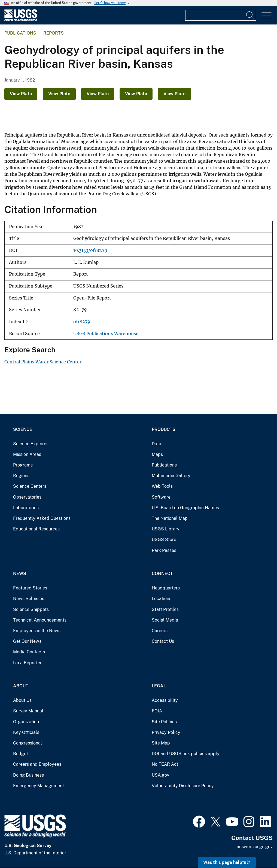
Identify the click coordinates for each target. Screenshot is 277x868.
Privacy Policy (166, 732)
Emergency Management (39, 786)
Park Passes (164, 550)
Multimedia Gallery (171, 476)
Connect (162, 574)
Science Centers (30, 486)
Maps (157, 454)
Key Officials (26, 732)
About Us (22, 700)
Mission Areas (27, 454)
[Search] (251, 15)
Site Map (161, 743)
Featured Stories (30, 588)
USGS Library (166, 529)
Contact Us (163, 641)
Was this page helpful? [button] (227, 862)
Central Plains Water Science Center (43, 362)
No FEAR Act (165, 764)
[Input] (221, 15)
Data (156, 444)
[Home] (21, 20)
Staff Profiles (165, 609)
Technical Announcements (40, 620)
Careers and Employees (37, 764)
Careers (160, 631)
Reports (54, 33)
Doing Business (28, 775)
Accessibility (165, 700)
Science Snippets (31, 609)
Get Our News (27, 641)
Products (164, 429)
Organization (26, 722)
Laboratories (26, 508)
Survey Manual (28, 711)
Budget (21, 754)
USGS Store (164, 540)
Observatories (27, 497)
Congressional (28, 743)
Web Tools (162, 486)
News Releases (29, 599)
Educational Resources (36, 529)
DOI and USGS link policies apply (186, 754)
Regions (21, 476)
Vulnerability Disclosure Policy (183, 786)
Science (23, 429)
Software (161, 497)
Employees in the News (37, 631)
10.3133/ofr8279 (90, 250)
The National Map (170, 518)
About (21, 686)
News (20, 574)
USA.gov (160, 775)
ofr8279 (82, 322)
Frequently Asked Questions (42, 518)
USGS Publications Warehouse (106, 334)
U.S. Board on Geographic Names (185, 508)
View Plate (21, 94)
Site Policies (164, 722)
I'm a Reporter (27, 663)
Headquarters (166, 588)
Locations (162, 599)
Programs (23, 465)
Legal (159, 686)
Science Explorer (31, 444)
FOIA (157, 711)
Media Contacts (29, 652)
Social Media (165, 620)
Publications (20, 33)
